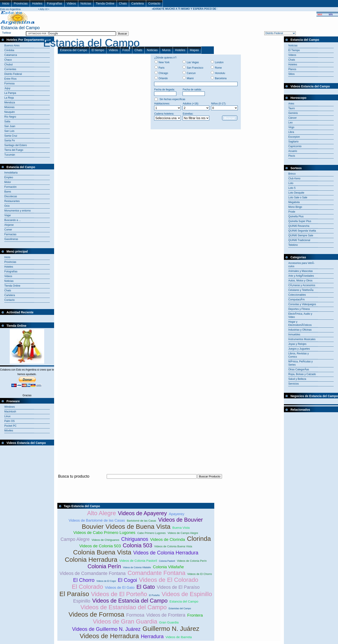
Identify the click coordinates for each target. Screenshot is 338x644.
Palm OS (9, 421)
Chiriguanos (135, 539)
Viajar (8, 215)
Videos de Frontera (166, 615)
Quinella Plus (296, 216)
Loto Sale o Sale (298, 197)
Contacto (154, 3)
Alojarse (9, 225)
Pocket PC (10, 426)
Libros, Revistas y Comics (298, 355)
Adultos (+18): (191, 104)
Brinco (292, 174)
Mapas (194, 50)
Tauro (291, 108)
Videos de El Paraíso (178, 587)
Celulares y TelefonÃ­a (301, 290)
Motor (8, 182)
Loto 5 (292, 188)
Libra (291, 132)
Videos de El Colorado (168, 580)
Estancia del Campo (74, 50)
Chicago (163, 73)
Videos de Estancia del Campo (130, 601)
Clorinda (199, 539)
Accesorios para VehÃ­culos (301, 265)
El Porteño (154, 595)
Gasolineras (11, 239)
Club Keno (294, 178)
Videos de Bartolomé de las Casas (97, 520)
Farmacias (10, 234)
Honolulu (220, 73)
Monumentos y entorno (18, 211)
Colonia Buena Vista (102, 552)
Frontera (195, 615)
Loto (291, 183)
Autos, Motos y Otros (300, 281)
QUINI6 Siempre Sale (301, 235)
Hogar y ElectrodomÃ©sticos (300, 323)
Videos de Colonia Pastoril (138, 561)
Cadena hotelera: (164, 114)
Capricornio (295, 146)
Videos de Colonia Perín (192, 561)
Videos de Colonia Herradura (166, 553)
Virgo (291, 127)
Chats (123, 3)
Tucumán (10, 155)
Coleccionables (297, 295)
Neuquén (10, 112)
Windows (10, 407)
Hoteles (37, 3)
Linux (7, 416)
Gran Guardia (169, 622)
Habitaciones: (162, 104)
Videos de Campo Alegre (183, 533)
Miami (190, 78)
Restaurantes (12, 201)
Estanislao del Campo (180, 608)
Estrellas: (188, 114)
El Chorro (84, 580)
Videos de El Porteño (119, 594)
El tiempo (98, 50)
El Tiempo (294, 50)
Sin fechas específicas (172, 99)
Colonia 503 (138, 545)
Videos (71, 3)
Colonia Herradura (91, 560)
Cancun (191, 73)
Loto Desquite (296, 193)
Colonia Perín (104, 566)
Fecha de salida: (192, 90)
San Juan (10, 126)
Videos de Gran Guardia (125, 621)
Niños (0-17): (219, 104)
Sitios (291, 74)
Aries (291, 104)
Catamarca (11, 55)
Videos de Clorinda (167, 539)
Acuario (293, 151)
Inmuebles (294, 335)
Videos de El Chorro (200, 574)
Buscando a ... (13, 220)
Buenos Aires (12, 46)
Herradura (152, 636)
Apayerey (177, 514)
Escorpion (294, 137)
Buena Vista (181, 528)
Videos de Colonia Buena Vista (173, 546)
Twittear (7, 33)
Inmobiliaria (11, 173)
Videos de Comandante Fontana (93, 573)
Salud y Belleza (297, 379)
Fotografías (55, 3)
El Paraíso (74, 594)
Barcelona (221, 78)
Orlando (163, 78)
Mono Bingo (295, 207)
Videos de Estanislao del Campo (124, 607)
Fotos (126, 50)
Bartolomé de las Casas (142, 521)
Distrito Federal (13, 74)
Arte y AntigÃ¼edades (301, 276)
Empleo (9, 177)
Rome (218, 68)
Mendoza (10, 103)
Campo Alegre (75, 539)
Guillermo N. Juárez (171, 629)
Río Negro (10, 117)
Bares (8, 192)
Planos (292, 69)
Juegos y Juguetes (299, 349)
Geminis (293, 113)
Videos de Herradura (109, 636)
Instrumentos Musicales (302, 339)
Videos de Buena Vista (138, 526)
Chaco (8, 60)
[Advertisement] (136, 481)
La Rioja (9, 98)
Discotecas (11, 196)
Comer (8, 230)
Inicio (6, 3)
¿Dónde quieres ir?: (166, 58)
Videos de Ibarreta (179, 637)
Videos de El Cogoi (106, 581)
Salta (7, 122)
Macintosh (10, 412)
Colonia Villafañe (168, 567)
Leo (290, 123)
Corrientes (10, 69)
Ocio (7, 206)
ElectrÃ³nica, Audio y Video (300, 315)
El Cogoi (128, 580)
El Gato (146, 587)
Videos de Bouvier (180, 520)
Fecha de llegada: (165, 90)
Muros (166, 50)
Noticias (86, 3)
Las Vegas (193, 62)
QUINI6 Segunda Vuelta (302, 231)
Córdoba (9, 50)
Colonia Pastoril (167, 561)
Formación (10, 187)
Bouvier (93, 526)
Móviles (9, 431)
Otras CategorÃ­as (299, 369)
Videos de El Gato (120, 588)
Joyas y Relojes (297, 344)
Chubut (9, 65)
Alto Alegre (102, 513)
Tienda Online (105, 3)
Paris (162, 68)
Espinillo (82, 601)
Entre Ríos (10, 79)
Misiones (9, 107)
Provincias (21, 3)
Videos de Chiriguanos (106, 540)
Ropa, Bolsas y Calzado (302, 374)
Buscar (230, 118)
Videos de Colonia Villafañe (137, 567)
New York (164, 62)
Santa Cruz (11, 136)
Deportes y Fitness (299, 309)
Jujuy (7, 88)
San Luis (9, 131)
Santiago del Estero (16, 145)
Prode (292, 212)
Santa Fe (10, 140)
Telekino (293, 245)
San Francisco (195, 68)
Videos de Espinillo (187, 594)
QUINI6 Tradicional (299, 240)
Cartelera (138, 3)
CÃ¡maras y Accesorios (302, 285)
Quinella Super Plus (300, 221)
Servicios (293, 384)
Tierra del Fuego (14, 150)
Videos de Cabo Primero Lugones (104, 533)
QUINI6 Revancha (299, 226)
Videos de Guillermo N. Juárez (106, 629)
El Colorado (87, 587)
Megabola (294, 202)
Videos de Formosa (96, 614)
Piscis (292, 156)
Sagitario (293, 142)
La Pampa (10, 93)
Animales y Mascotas (300, 271)
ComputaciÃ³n (296, 300)
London (219, 62)
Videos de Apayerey (142, 513)
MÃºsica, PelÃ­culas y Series (300, 363)
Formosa (9, 84)
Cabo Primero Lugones (152, 533)
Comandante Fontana (156, 573)
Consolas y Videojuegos (302, 304)
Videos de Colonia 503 (100, 546)
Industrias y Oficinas (300, 330)
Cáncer (292, 118)
